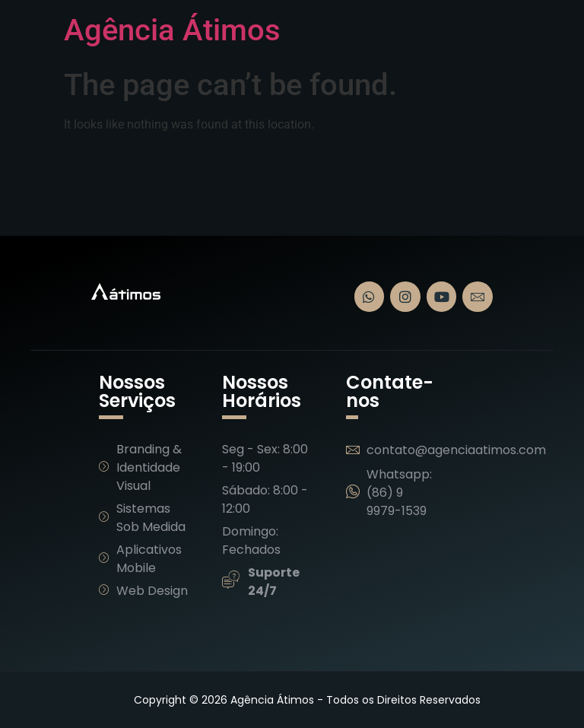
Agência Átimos (172, 30)
